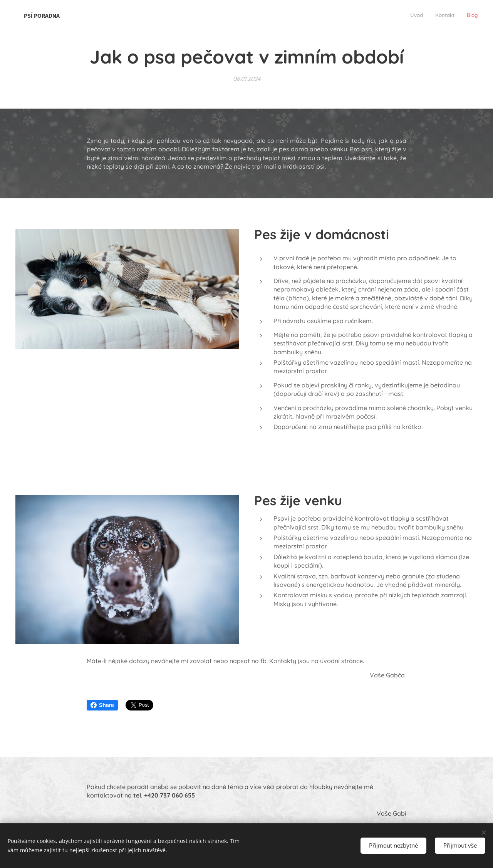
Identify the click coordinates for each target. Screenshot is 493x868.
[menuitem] (455, 16)
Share (102, 705)
